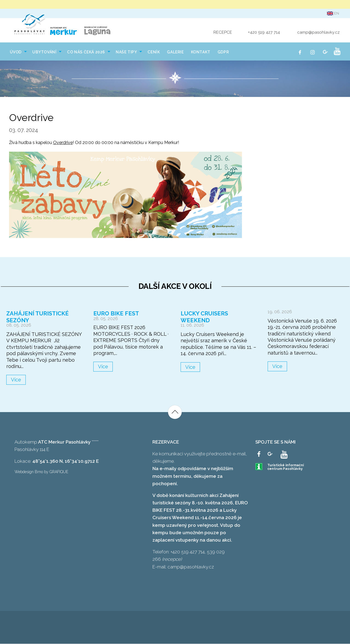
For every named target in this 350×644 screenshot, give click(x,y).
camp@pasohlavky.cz (318, 33)
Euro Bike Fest (115, 314)
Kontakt (201, 53)
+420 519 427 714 (264, 33)
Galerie (175, 53)
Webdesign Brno (29, 472)
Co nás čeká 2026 (86, 53)
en (333, 13)
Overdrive (63, 143)
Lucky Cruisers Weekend (217, 314)
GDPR (223, 53)
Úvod (16, 53)
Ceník (154, 53)
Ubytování (44, 53)
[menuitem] (18, 52)
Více (16, 380)
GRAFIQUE (59, 472)
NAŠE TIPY (126, 53)
